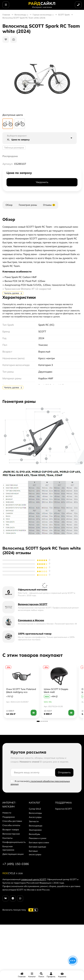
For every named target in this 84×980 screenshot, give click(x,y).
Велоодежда (36, 826)
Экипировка (35, 830)
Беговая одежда (37, 847)
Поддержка (9, 817)
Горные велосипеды (42, 15)
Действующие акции (13, 854)
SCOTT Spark (64, 15)
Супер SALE (35, 809)
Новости (7, 813)
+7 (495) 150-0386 (16, 864)
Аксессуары (35, 817)
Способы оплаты (11, 825)
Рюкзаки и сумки (38, 838)
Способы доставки (12, 821)
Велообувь (34, 834)
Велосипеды (20, 15)
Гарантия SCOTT (64, 809)
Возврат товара (11, 829)
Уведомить (42, 182)
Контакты (8, 838)
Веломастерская (11, 834)
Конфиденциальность (14, 842)
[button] (38, 721)
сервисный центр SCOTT (34, 879)
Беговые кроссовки (39, 842)
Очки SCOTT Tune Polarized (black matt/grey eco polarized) (21, 692)
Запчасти (34, 821)
